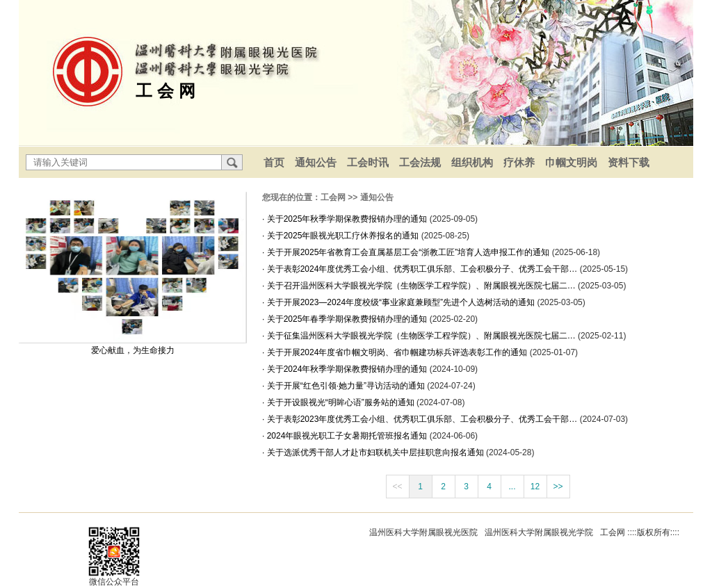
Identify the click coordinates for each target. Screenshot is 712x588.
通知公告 (316, 162)
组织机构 (472, 162)
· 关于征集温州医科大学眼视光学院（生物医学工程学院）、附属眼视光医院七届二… (420, 336)
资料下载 (629, 162)
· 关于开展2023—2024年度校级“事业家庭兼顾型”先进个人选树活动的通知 (399, 302)
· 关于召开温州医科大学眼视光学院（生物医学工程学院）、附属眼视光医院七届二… (420, 286)
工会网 (333, 197)
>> (558, 487)
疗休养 (519, 162)
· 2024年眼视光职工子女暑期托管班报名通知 (346, 436)
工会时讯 (368, 162)
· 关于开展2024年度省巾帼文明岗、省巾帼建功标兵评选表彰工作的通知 (396, 352)
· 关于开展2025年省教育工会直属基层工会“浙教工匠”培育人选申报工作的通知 (407, 252)
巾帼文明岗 (571, 162)
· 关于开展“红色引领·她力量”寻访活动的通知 (345, 386)
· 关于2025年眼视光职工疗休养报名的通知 (342, 236)
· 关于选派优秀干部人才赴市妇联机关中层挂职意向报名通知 (374, 452)
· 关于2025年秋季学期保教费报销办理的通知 (346, 219)
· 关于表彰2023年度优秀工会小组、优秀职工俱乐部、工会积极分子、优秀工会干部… (421, 419)
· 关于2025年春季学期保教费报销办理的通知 (346, 319)
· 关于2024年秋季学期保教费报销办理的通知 (346, 369)
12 (535, 487)
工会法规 (420, 162)
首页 (274, 162)
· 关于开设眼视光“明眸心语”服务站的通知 (339, 402)
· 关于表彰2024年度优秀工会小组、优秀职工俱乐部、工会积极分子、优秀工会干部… (421, 269)
